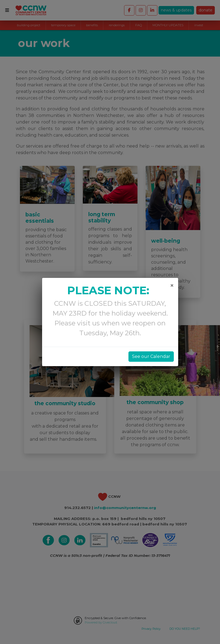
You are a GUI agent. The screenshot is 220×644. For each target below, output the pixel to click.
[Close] (172, 286)
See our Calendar (151, 356)
